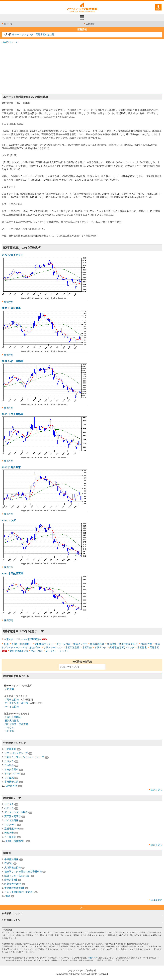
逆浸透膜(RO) (12, 829)
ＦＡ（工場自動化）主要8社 (19, 892)
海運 (8, 896)
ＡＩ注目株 (10, 837)
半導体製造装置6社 (14, 888)
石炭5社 (9, 863)
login (158, 9)
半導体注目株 (12, 700)
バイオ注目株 (12, 707)
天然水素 (154, 647)
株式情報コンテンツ (12, 913)
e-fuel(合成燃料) (13, 717)
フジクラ (9, 761)
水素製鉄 (87, 647)
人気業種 (89, 24)
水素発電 (142, 647)
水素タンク (101, 647)
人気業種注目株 (13, 867)
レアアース (10, 825)
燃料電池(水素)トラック (122, 647)
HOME (5, 42)
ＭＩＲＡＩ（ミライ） (57, 651)
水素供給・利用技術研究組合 (122, 644)
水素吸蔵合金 (97, 644)
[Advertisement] (82, 69)
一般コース (93, 958)
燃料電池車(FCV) (19, 651)
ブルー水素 (37, 651)
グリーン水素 (63, 644)
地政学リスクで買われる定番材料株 (23, 871)
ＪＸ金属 (9, 778)
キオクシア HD (12, 773)
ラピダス (9, 731)
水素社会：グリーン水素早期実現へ (23, 639)
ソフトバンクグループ (16, 753)
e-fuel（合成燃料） (22, 644)
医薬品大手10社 (13, 884)
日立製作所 (11, 786)
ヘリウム (9, 728)
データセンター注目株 (16, 703)
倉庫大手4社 (11, 880)
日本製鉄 (9, 765)
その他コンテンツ (11, 920)
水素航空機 (146, 644)
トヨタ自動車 (11, 769)
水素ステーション (53, 647)
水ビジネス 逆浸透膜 (16, 724)
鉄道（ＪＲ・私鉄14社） (17, 876)
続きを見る (156, 790)
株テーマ (7, 24)
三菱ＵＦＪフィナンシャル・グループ (24, 757)
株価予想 (9, 302)
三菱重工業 (10, 749)
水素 (6, 644)
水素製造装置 (72, 647)
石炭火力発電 (12, 721)
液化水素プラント (44, 644)
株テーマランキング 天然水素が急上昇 (33, 34)
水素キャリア (80, 644)
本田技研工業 (11, 782)
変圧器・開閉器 (13, 816)
